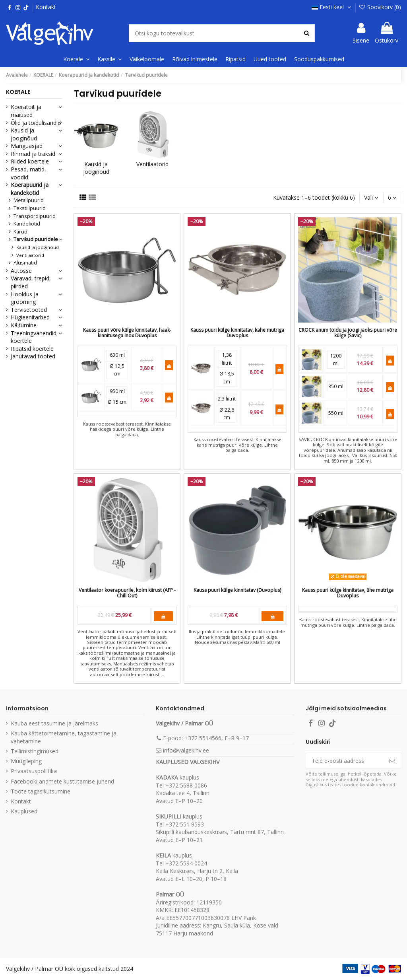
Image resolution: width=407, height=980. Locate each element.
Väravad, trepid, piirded (31, 282)
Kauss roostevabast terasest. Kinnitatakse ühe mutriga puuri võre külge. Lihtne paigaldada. (348, 622)
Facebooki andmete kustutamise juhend (62, 781)
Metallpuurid (29, 200)
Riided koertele (30, 161)
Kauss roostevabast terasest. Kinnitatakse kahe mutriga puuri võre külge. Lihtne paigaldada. (237, 445)
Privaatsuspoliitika (34, 771)
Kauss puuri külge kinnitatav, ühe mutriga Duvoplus (348, 593)
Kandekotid (27, 224)
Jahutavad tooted (33, 356)
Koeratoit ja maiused (26, 111)
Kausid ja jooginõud (96, 168)
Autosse (21, 271)
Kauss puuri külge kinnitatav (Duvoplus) (237, 590)
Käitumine (24, 325)
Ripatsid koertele (32, 349)
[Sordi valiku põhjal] (371, 197)
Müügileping (26, 761)
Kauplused (24, 811)
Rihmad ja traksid (33, 154)
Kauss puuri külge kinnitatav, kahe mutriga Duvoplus (237, 333)
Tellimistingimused (35, 751)
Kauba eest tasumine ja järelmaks (54, 723)
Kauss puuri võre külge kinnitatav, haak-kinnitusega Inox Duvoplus (127, 333)
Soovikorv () (380, 7)
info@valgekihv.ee (186, 750)
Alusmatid (25, 263)
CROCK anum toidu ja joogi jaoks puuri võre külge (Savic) (348, 333)
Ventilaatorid (152, 164)
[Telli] (392, 761)
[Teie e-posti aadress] (345, 761)
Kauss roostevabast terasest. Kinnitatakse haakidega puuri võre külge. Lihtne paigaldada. (127, 429)
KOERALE (18, 92)
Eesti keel (332, 7)
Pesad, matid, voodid (28, 173)
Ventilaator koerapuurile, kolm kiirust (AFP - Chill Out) (127, 593)
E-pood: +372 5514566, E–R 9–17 (206, 738)
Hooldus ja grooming (25, 298)
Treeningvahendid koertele (34, 337)
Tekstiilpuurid (30, 208)
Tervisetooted (29, 310)
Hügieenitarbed (30, 317)
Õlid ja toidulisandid (36, 123)
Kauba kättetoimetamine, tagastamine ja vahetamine (64, 737)
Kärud (20, 232)
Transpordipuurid (35, 216)
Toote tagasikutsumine (41, 791)
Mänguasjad (27, 146)
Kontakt (46, 7)
